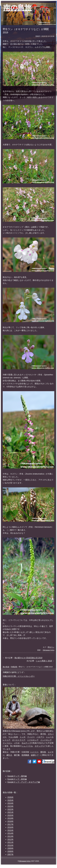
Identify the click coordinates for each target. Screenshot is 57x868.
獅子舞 (17, 755)
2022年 (10, 809)
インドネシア (46, 740)
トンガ (22, 737)
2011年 (10, 842)
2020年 (10, 815)
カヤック (38, 746)
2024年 (10, 803)
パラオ (17, 743)
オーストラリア (19, 740)
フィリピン (7, 743)
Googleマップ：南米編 (17, 779)
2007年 (10, 854)
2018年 (10, 821)
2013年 (10, 836)
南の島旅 (17, 8)
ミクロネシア (33, 740)
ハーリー (35, 752)
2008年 (10, 851)
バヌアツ (40, 737)
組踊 (33, 755)
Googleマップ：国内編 (17, 776)
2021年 (10, 812)
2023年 (10, 806)
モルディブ (26, 743)
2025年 (10, 800)
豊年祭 (43, 752)
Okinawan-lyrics (25, 861)
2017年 (10, 824)
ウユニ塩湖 (13, 737)
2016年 (10, 827)
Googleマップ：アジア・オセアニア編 (24, 782)
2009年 (10, 848)
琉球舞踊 (25, 755)
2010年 (10, 845)
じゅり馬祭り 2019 (44, 661)
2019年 (10, 818)
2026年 (10, 797)
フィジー (31, 737)
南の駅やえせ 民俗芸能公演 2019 (28, 658)
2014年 (10, 833)
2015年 (10, 830)
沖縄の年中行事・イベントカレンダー (19, 676)
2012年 (10, 839)
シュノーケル (27, 746)
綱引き (9, 755)
